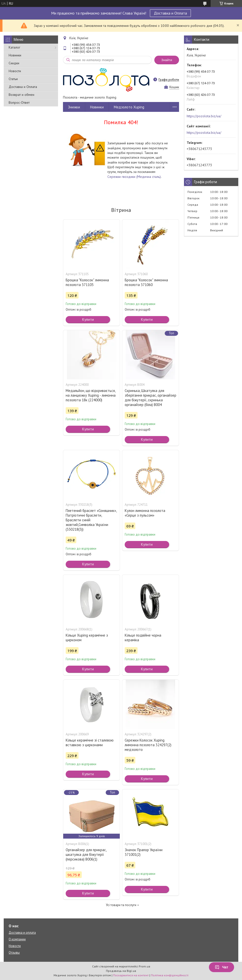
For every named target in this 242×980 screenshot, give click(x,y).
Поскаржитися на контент (131, 975)
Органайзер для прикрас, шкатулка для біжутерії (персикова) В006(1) (86, 854)
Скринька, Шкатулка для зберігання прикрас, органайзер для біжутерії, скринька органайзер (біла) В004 (151, 398)
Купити (88, 319)
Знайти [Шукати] (167, 60)
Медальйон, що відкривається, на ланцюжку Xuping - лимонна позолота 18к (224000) (91, 395)
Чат (222, 967)
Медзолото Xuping (129, 107)
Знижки (74, 107)
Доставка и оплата (22, 933)
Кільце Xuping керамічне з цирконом (87, 638)
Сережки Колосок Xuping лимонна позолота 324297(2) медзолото (148, 745)
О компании (17, 939)
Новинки (15, 55)
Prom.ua (144, 966)
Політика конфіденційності (170, 975)
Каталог (14, 47)
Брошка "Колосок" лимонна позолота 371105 (87, 282)
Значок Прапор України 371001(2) (144, 852)
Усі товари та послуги (121, 905)
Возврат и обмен (21, 95)
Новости (15, 71)
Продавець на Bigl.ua (121, 971)
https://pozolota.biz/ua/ (204, 116)
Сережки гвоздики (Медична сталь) (134, 177)
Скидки (14, 63)
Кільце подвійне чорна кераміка (143, 638)
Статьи (13, 79)
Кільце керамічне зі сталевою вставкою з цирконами (90, 743)
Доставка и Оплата (170, 13)
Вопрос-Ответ (19, 102)
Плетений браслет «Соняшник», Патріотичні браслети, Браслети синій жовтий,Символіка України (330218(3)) (91, 520)
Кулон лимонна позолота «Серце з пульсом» (145, 513)
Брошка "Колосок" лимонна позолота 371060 (146, 282)
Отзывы (14, 953)
